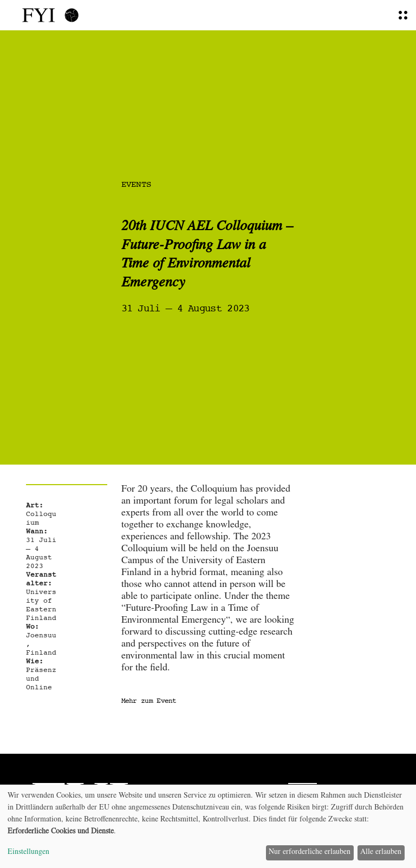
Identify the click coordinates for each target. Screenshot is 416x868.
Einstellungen (28, 852)
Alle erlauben (381, 852)
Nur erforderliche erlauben (310, 852)
